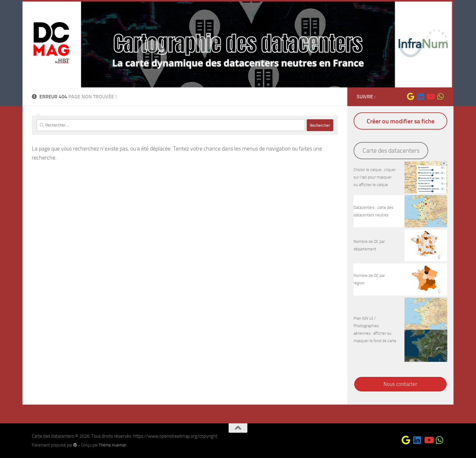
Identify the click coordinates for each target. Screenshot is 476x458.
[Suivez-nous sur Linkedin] (420, 96)
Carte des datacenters (391, 150)
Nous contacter (400, 384)
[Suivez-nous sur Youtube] (430, 96)
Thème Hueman (113, 445)
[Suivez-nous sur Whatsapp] (440, 96)
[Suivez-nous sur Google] (410, 96)
